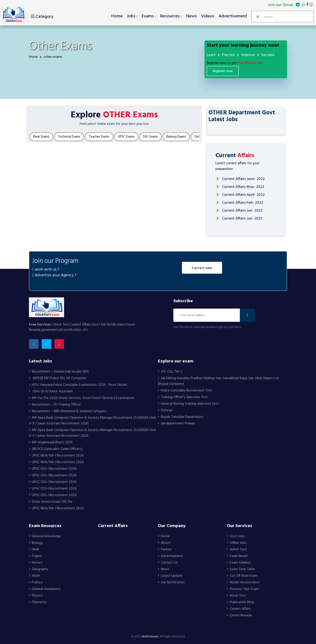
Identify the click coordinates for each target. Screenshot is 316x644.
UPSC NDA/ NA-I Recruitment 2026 (56, 456)
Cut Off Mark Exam (242, 576)
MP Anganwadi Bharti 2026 (51, 442)
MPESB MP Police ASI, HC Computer (58, 378)
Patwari (165, 410)
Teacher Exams (99, 137)
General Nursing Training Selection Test (188, 404)
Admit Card (237, 549)
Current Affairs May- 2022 (243, 187)
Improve (248, 55)
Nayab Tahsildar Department (181, 417)
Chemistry (38, 602)
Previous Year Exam (243, 589)
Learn (211, 55)
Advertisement (233, 16)
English (35, 556)
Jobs (131, 16)
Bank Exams (41, 137)
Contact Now (202, 268)
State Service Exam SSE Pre (51, 502)
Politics (36, 582)
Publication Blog (240, 602)
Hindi (34, 549)
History (36, 563)
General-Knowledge (45, 536)
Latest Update (170, 576)
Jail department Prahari (176, 424)
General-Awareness (45, 589)
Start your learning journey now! (243, 45)
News (191, 16)
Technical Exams (69, 137)
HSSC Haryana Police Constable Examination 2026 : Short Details (78, 385)
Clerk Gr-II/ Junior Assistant (51, 391)
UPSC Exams (126, 137)
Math (34, 576)
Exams (148, 16)
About (164, 543)
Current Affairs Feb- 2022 (243, 203)
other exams (51, 57)
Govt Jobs (236, 536)
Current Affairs (239, 609)
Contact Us (168, 563)
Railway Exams (176, 137)
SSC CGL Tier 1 (170, 372)
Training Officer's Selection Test (183, 397)
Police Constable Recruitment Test (185, 391)
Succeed (268, 55)
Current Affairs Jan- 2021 (242, 219)
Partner (165, 549)
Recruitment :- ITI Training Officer (55, 405)
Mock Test (236, 596)
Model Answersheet (243, 582)
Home (117, 16)
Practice (228, 55)
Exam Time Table (241, 569)
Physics (36, 596)
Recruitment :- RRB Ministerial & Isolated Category (68, 411)
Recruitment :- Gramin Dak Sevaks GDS (59, 372)
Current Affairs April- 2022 (243, 195)
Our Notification (171, 582)
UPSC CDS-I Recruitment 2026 (53, 469)
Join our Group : (290, 5)
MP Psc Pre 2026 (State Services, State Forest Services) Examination (82, 398)
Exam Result (237, 556)
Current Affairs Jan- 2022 (242, 211)
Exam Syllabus (239, 563)
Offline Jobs (237, 543)
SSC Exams (151, 137)
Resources (170, 16)
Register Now (223, 71)
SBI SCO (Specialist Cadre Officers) (56, 449)
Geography (39, 569)
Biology (36, 543)
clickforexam (150, 637)
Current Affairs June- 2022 (243, 179)
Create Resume (239, 615)
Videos (208, 16)
